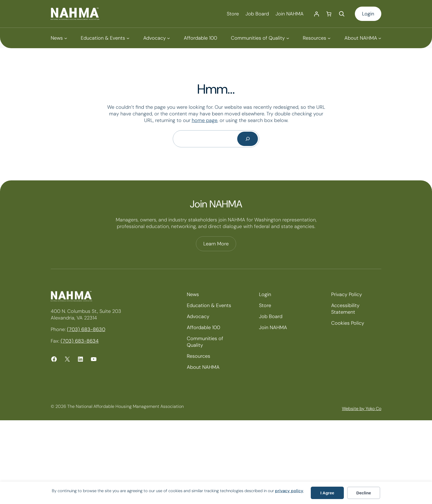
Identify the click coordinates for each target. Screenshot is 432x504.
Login (368, 14)
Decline (364, 493)
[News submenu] (59, 38)
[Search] (248, 139)
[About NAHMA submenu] (363, 38)
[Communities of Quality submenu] (260, 38)
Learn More (216, 244)
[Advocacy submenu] (157, 38)
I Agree (327, 493)
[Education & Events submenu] (105, 38)
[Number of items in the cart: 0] (329, 14)
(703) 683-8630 (86, 329)
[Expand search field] (342, 14)
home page (205, 120)
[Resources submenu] (317, 38)
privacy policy (289, 491)
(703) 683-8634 (80, 341)
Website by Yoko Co (362, 409)
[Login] (316, 14)
